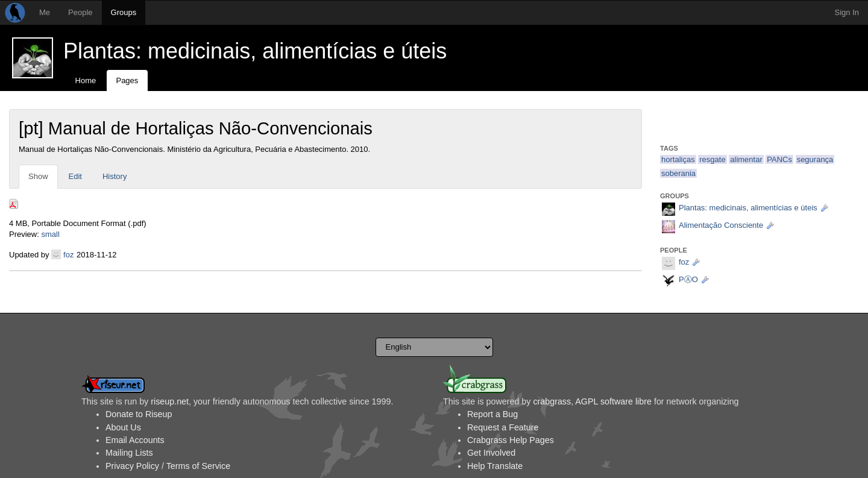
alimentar (746, 159)
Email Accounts (135, 440)
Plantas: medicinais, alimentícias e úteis (255, 51)
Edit (75, 176)
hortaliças (678, 159)
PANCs (779, 159)
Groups (124, 12)
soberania (678, 173)
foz (68, 255)
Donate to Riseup (139, 414)
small (50, 234)
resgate (712, 159)
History (115, 176)
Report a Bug (492, 414)
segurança (815, 159)
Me (45, 12)
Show (38, 176)
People (80, 12)
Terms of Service (198, 466)
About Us (123, 427)
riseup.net (170, 401)
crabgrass (552, 401)
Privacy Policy (132, 466)
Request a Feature (503, 427)
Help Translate (495, 466)
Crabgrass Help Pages (511, 440)
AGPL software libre (613, 401)
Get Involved (491, 453)
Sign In (847, 12)
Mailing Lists (129, 453)
